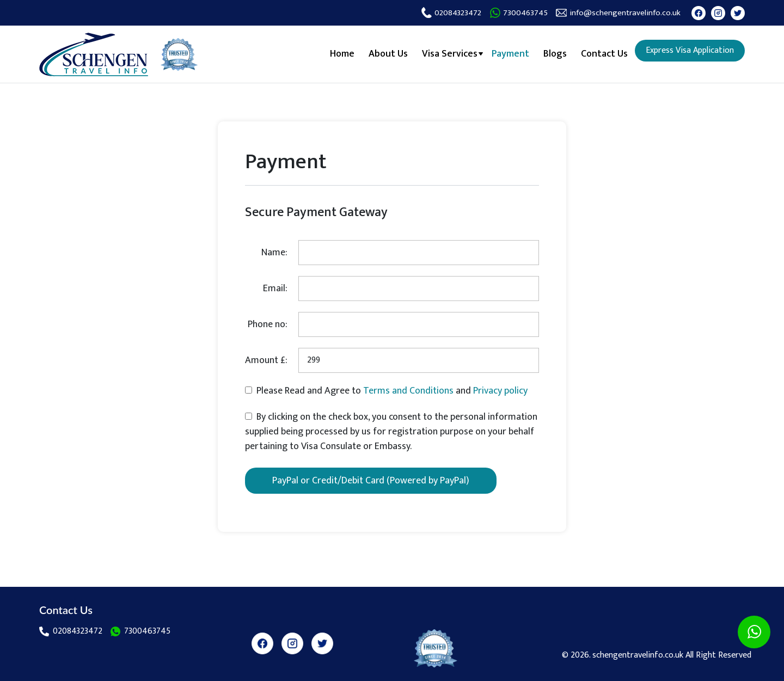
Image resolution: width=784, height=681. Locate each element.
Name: (274, 253)
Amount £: (266, 360)
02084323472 (451, 13)
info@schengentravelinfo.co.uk (618, 13)
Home (342, 54)
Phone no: (268, 324)
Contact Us (604, 54)
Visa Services (450, 54)
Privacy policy (500, 391)
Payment (510, 54)
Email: (275, 289)
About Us (388, 54)
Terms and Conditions (409, 391)
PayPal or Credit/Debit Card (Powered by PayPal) (371, 481)
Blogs (555, 54)
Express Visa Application (690, 50)
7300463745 (519, 13)
